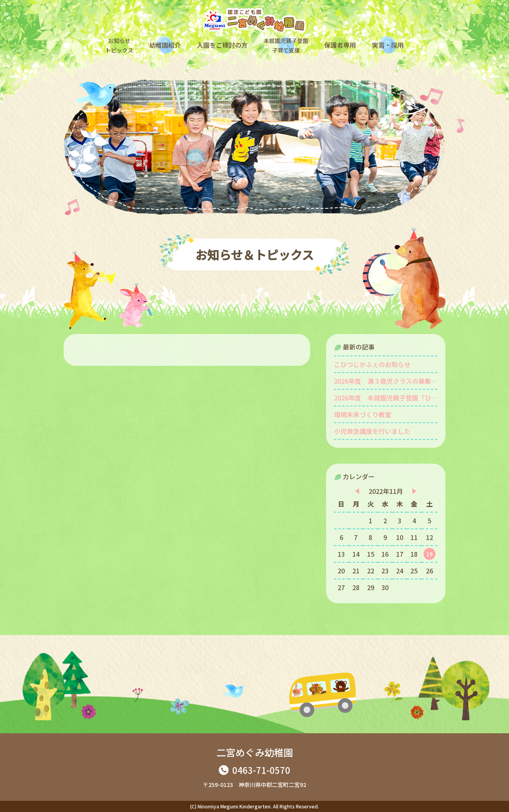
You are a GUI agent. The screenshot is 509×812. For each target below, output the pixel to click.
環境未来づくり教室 (363, 414)
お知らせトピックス (119, 45)
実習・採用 (388, 45)
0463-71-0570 (261, 770)
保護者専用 (340, 45)
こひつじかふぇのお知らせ (372, 364)
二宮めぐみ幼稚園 (255, 752)
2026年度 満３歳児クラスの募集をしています (386, 381)
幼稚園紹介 (165, 45)
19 (429, 554)
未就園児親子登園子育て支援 (286, 45)
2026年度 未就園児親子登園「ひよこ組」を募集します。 (386, 398)
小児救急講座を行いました (372, 431)
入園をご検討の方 (222, 45)
